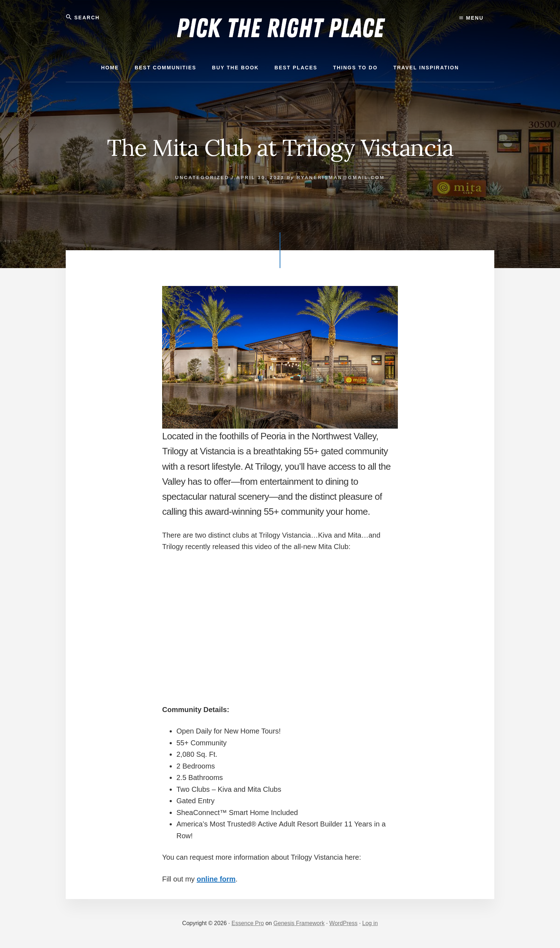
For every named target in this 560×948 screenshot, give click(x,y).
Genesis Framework (299, 923)
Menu (471, 18)
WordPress (343, 923)
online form (216, 879)
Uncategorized (202, 177)
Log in (370, 923)
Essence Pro (248, 923)
